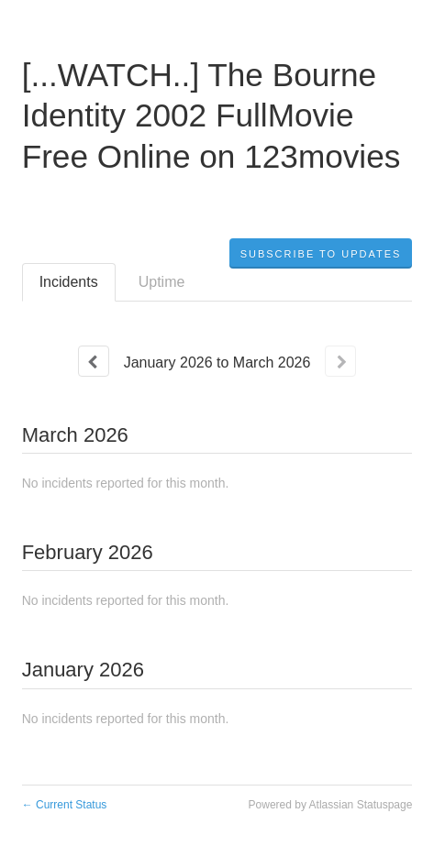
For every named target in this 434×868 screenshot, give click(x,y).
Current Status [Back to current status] (65, 805)
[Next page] (340, 361)
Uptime (162, 282)
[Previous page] (94, 361)
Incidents (69, 282)
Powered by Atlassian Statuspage (331, 805)
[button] (321, 254)
